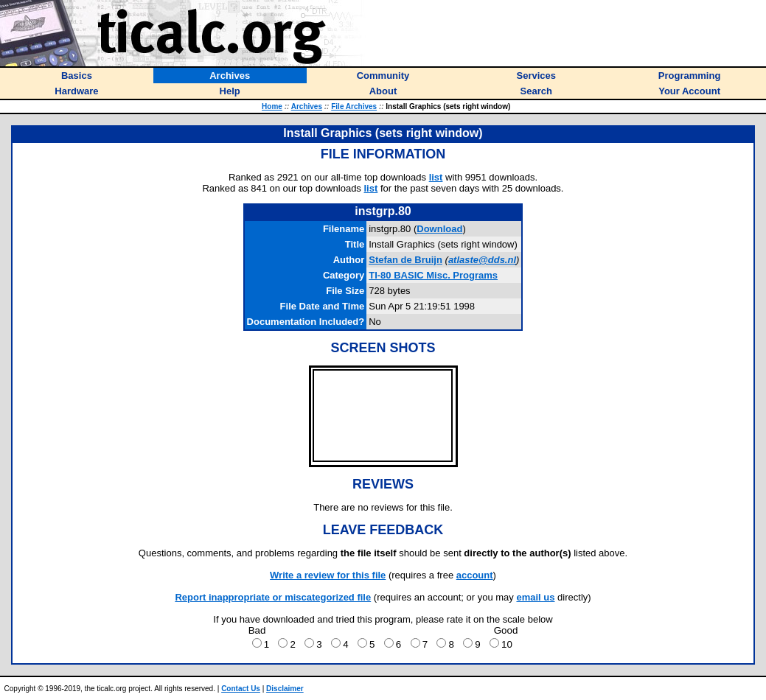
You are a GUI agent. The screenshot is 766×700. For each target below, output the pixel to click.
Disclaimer (285, 689)
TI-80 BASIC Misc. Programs (433, 275)
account (475, 575)
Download (439, 229)
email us (535, 597)
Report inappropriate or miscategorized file (273, 597)
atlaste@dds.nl (482, 260)
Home (272, 106)
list (436, 177)
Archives (307, 106)
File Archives (354, 106)
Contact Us (241, 689)
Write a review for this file (328, 575)
